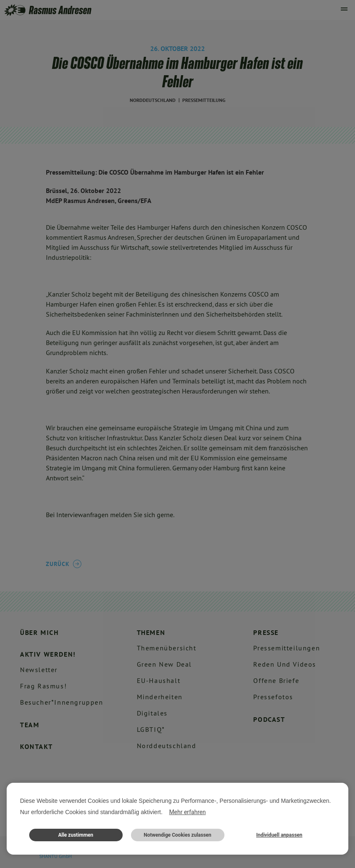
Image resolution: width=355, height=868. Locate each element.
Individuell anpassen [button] (279, 835)
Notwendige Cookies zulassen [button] (177, 835)
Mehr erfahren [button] (187, 812)
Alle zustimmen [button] (76, 835)
